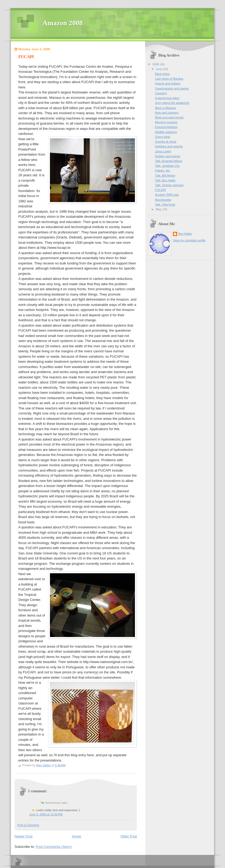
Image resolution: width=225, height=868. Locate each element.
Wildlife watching (166, 132)
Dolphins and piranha (169, 146)
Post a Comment (28, 825)
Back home (162, 74)
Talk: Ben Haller (165, 180)
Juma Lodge (163, 151)
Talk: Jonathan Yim (167, 166)
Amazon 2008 (63, 23)
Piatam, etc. (163, 170)
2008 (156, 64)
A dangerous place (167, 98)
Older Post (129, 836)
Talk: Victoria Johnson (169, 185)
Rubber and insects (168, 156)
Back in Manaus (166, 108)
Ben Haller (185, 234)
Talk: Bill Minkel (165, 176)
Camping (161, 93)
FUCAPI (161, 190)
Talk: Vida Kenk (165, 204)
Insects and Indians (168, 83)
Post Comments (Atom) (54, 847)
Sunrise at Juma (166, 142)
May (159, 209)
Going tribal (163, 137)
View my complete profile (189, 240)
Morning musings (166, 122)
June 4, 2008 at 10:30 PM (46, 814)
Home (77, 836)
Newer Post (24, 836)
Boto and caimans (167, 113)
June (159, 69)
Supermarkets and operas (172, 88)
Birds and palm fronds (169, 117)
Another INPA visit (167, 195)
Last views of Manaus (169, 79)
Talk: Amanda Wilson (169, 161)
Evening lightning (166, 127)
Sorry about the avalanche (172, 103)
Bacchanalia (163, 200)
